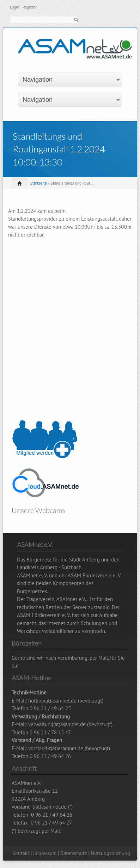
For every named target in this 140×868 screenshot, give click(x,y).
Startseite (39, 183)
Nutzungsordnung (111, 853)
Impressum (45, 853)
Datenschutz (74, 853)
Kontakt (21, 853)
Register (30, 7)
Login (15, 7)
